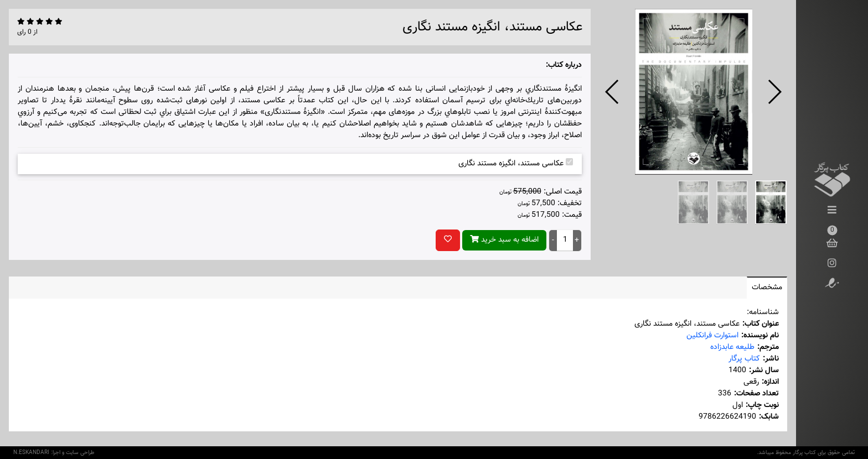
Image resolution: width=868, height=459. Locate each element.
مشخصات (767, 288)
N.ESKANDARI (31, 453)
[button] (613, 92)
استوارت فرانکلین (712, 336)
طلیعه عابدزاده (732, 347)
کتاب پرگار (744, 359)
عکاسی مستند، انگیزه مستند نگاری (516, 164)
